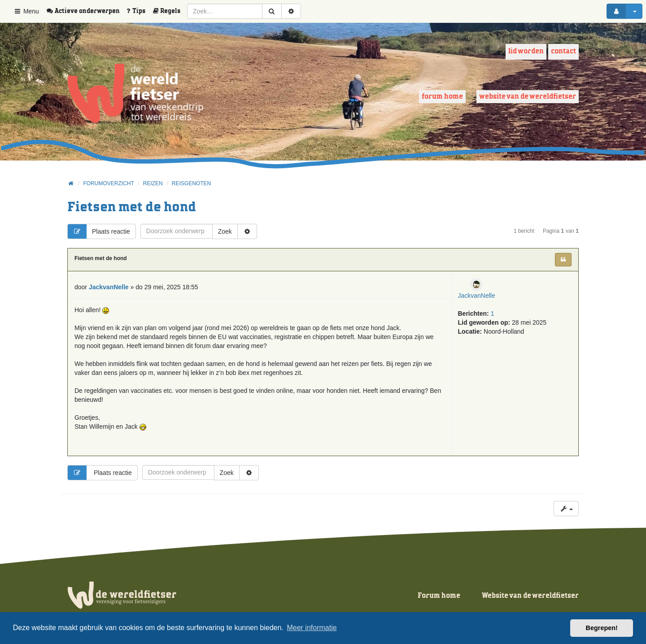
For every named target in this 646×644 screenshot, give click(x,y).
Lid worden (526, 51)
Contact (563, 51)
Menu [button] (26, 11)
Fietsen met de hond (132, 207)
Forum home (442, 97)
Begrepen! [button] (602, 628)
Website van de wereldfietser (528, 97)
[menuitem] (86, 11)
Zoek (225, 231)
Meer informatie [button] (312, 628)
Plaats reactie (99, 231)
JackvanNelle (477, 296)
